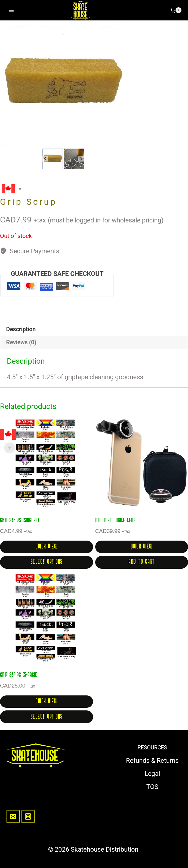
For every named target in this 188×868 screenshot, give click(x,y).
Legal (152, 774)
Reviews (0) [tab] (21, 342)
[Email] (13, 816)
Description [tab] (21, 329)
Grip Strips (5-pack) (19, 675)
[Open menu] (12, 10)
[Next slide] (81, 159)
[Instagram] (28, 816)
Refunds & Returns (152, 761)
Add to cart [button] (141, 562)
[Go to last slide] (45, 159)
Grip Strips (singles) (20, 521)
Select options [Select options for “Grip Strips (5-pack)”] (47, 717)
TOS (152, 787)
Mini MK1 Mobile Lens (115, 521)
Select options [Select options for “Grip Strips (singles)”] (47, 562)
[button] (53, 159)
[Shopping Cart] (176, 10)
